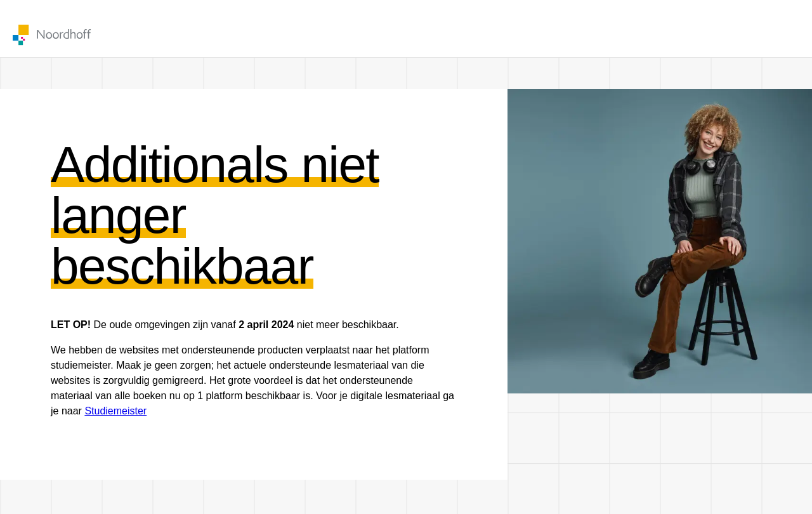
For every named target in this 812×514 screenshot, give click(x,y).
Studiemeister (115, 411)
